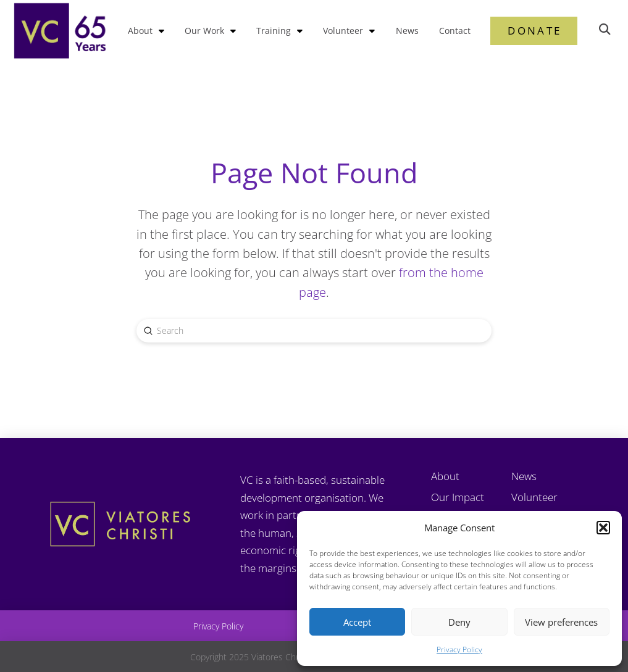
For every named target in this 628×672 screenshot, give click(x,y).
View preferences (561, 622)
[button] (603, 528)
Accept (357, 622)
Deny (459, 622)
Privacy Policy (459, 649)
